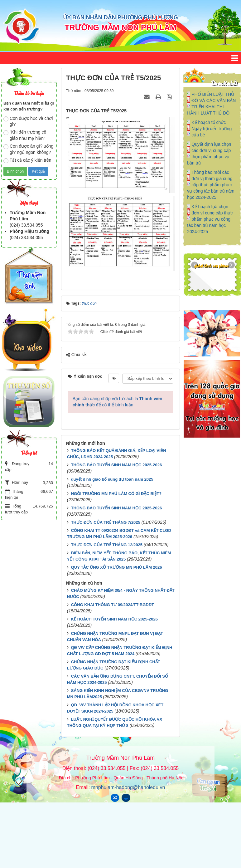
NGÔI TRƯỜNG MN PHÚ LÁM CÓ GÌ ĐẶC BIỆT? (116, 494)
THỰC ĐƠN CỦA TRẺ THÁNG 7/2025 (106, 522)
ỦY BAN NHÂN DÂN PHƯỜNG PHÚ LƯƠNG (120, 17)
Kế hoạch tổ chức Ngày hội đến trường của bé (212, 129)
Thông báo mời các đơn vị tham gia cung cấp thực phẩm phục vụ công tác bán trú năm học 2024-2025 (211, 185)
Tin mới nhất (224, 83)
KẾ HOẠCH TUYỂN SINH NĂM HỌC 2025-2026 (114, 619)
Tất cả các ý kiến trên (27, 160)
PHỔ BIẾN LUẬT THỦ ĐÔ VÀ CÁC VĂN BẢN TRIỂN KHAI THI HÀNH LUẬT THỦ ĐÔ (211, 104)
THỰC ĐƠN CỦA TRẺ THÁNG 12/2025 (107, 545)
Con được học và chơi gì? (28, 121)
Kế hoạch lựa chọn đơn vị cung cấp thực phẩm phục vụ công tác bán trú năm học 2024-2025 (210, 219)
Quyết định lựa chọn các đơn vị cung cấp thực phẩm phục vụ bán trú (209, 154)
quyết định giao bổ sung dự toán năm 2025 (112, 479)
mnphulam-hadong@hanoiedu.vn (128, 787)
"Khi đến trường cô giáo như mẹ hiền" (25, 135)
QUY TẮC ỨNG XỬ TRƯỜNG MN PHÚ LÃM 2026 (117, 567)
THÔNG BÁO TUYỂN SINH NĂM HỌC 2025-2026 (117, 465)
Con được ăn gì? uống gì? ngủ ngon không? (28, 149)
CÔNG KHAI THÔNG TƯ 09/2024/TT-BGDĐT (113, 605)
